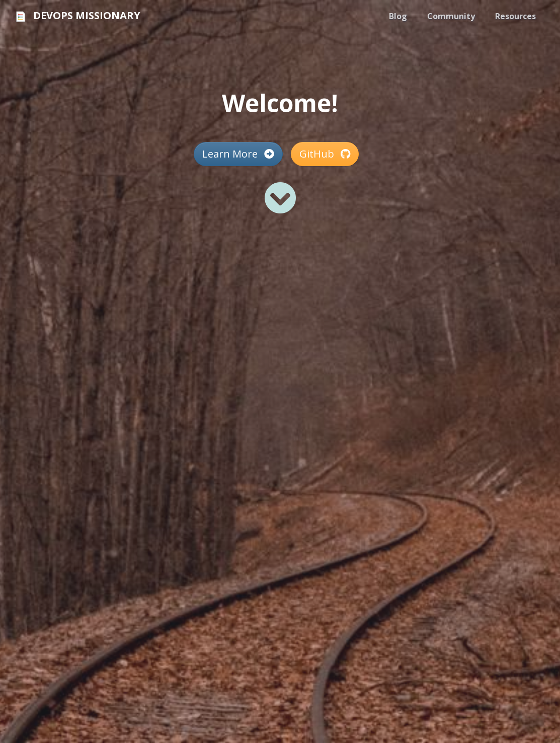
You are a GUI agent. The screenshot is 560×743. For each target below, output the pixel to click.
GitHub (325, 154)
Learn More (238, 154)
